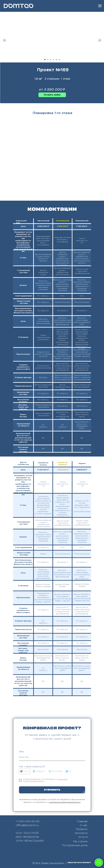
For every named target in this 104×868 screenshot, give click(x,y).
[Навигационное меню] (100, 6)
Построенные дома (75, 846)
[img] (59, 855)
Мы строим (80, 842)
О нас (84, 826)
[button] (52, 95)
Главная (82, 822)
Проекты (82, 829)
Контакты (81, 833)
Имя (21, 752)
